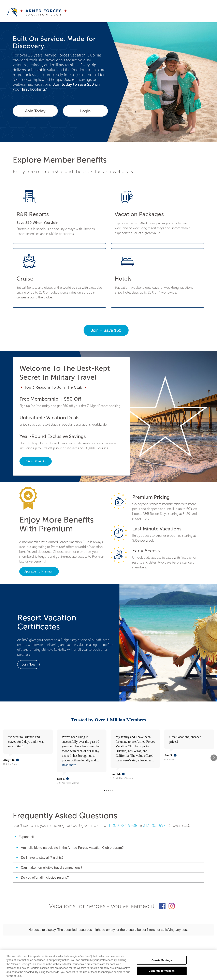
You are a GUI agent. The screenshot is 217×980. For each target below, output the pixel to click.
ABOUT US (20, 938)
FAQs (78, 938)
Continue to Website (162, 971)
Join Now (28, 664)
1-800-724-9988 (123, 805)
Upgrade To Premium (39, 571)
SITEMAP (63, 938)
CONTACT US (42, 938)
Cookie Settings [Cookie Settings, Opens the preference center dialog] (162, 960)
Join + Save (106, 330)
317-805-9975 (155, 805)
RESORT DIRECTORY (101, 938)
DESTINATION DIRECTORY (138, 938)
